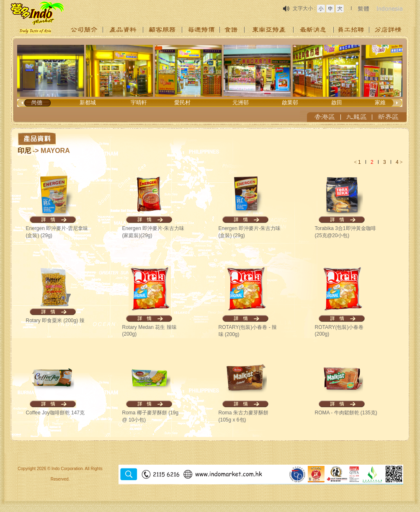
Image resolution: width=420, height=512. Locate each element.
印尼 (24, 151)
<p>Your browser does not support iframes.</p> (210, 80)
